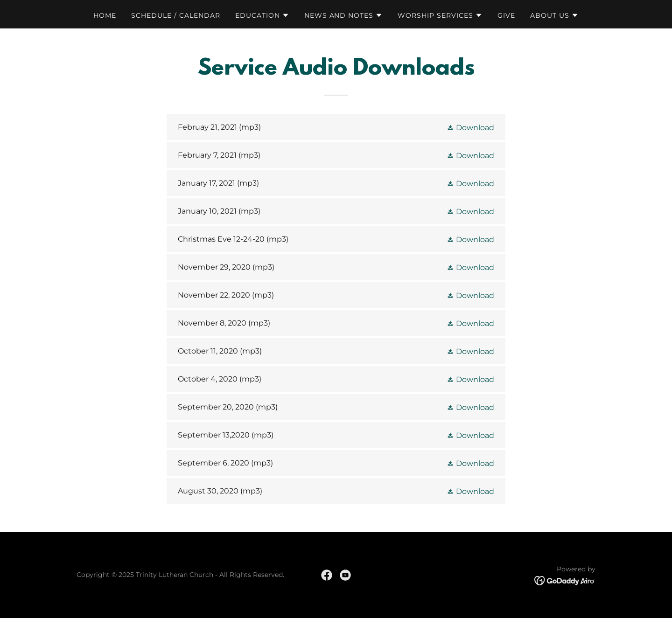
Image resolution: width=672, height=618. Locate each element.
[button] (262, 15)
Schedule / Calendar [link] (176, 15)
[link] (336, 127)
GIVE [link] (506, 15)
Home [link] (105, 15)
